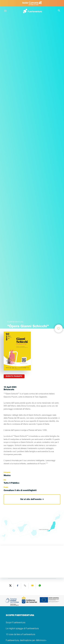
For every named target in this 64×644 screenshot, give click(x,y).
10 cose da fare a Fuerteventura (20, 635)
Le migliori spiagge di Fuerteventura (22, 629)
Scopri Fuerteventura (15, 623)
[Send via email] (32, 586)
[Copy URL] (25, 586)
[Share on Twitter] (10, 586)
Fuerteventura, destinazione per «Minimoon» (26, 641)
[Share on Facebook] (18, 586)
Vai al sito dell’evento (32, 499)
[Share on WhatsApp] (40, 586)
